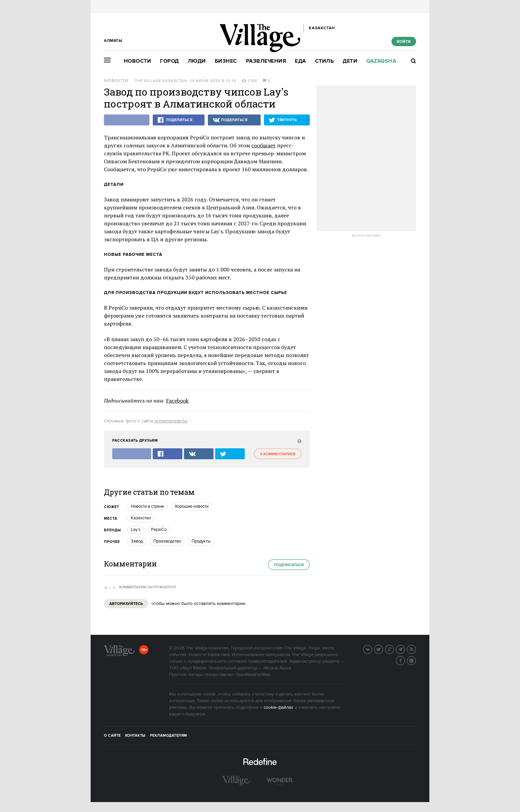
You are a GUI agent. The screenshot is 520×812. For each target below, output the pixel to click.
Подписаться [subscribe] (289, 565)
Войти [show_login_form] (404, 42)
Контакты (135, 736)
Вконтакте (372, 649)
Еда (301, 61)
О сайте (112, 736)
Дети (350, 61)
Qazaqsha (381, 61)
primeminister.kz (171, 421)
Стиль (325, 61)
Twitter (383, 649)
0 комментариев (278, 454)
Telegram (405, 649)
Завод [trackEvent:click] (137, 541)
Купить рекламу (366, 236)
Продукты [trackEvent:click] (201, 541)
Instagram (416, 660)
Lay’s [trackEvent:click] (136, 530)
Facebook (177, 401)
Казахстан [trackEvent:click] (141, 518)
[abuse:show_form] (299, 441)
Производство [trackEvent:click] (167, 541)
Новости (138, 61)
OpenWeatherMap (253, 675)
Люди (197, 61)
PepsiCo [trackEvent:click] (159, 530)
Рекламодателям (169, 736)
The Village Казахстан (161, 81)
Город (170, 61)
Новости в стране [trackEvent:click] (147, 506)
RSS (416, 649)
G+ (394, 649)
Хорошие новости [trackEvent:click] (192, 506)
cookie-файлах (278, 707)
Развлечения (266, 61)
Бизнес (226, 61)
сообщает (263, 145)
